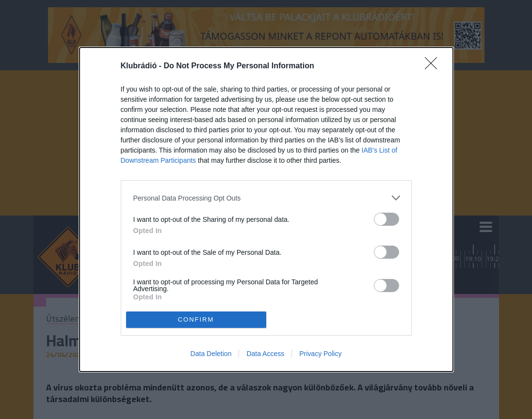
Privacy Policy (320, 354)
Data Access (265, 354)
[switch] (387, 219)
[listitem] (266, 198)
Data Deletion (211, 354)
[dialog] (266, 209)
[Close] (434, 66)
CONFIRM (196, 319)
